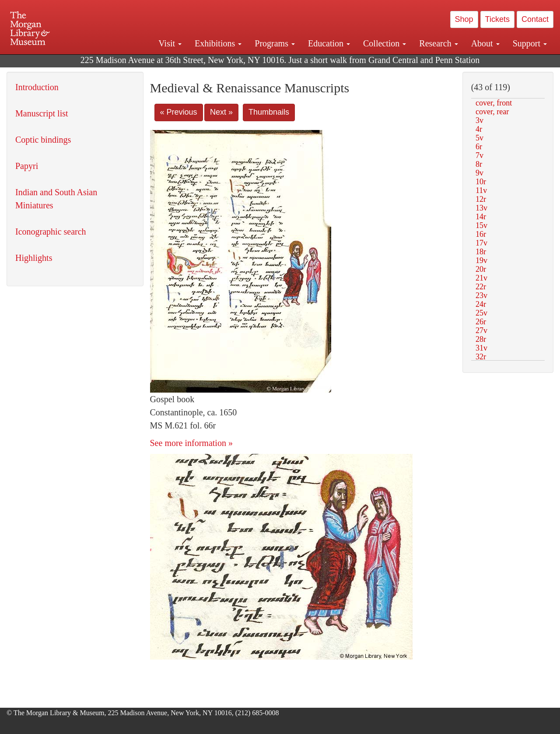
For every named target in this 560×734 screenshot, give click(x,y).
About (485, 43)
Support (530, 43)
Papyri (27, 166)
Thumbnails (269, 112)
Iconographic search (51, 232)
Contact (535, 19)
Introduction (37, 87)
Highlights (34, 258)
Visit (170, 43)
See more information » (191, 443)
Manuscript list (42, 113)
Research (438, 43)
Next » (221, 112)
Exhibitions (218, 43)
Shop (464, 19)
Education (329, 43)
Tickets (497, 19)
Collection (385, 43)
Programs (275, 43)
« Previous (179, 112)
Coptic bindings (43, 140)
